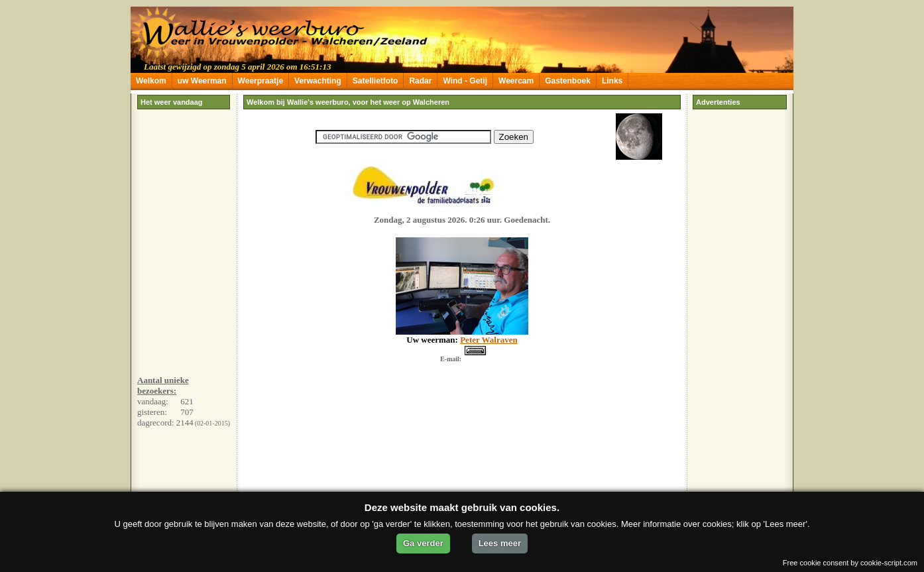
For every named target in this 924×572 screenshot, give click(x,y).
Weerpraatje (260, 81)
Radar (420, 81)
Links (612, 81)
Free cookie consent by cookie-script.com (850, 563)
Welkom (151, 81)
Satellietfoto (375, 81)
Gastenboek (568, 81)
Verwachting (318, 81)
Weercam (516, 81)
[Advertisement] (184, 273)
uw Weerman (202, 81)
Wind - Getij (465, 81)
